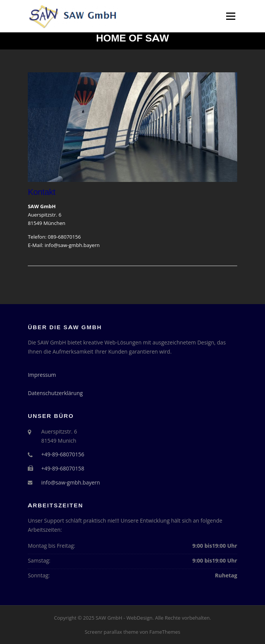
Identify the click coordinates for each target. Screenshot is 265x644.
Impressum (42, 375)
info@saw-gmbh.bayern (72, 245)
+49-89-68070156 (63, 454)
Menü (231, 16)
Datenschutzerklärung (55, 393)
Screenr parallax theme (111, 632)
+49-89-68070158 (63, 468)
